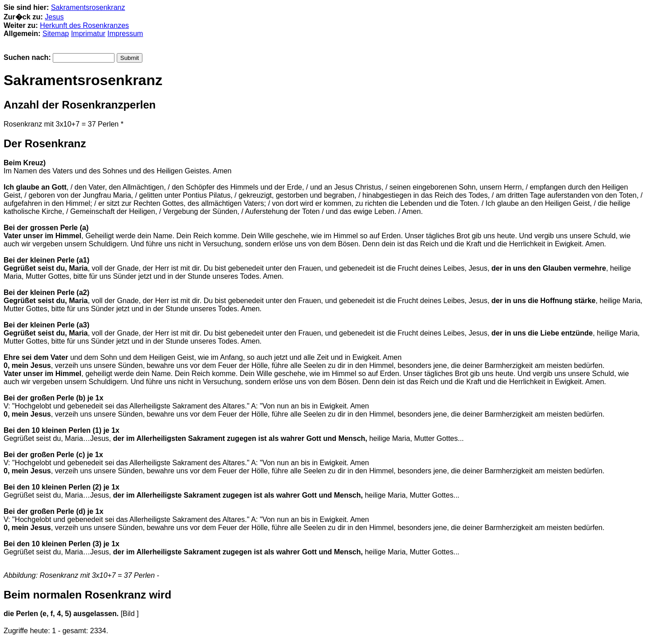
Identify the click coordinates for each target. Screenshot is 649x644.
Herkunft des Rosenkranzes (85, 25)
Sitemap (56, 34)
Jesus (55, 17)
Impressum (125, 34)
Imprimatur (88, 34)
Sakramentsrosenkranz (88, 7)
